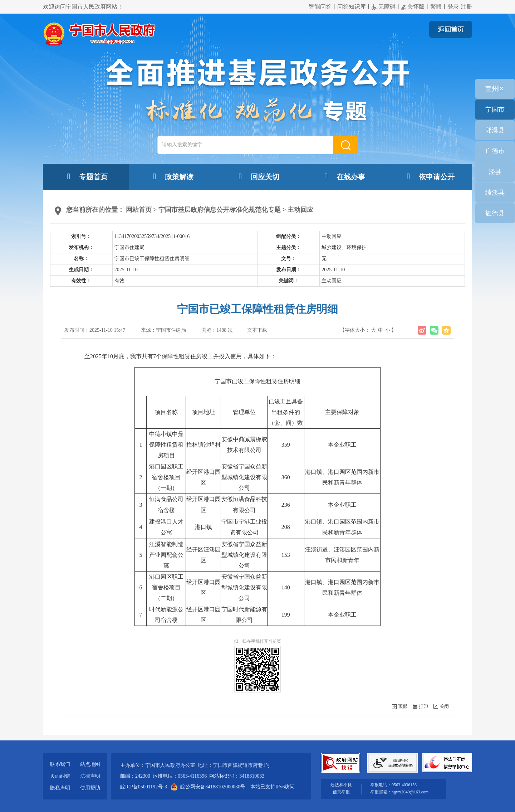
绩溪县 (495, 193)
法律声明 (90, 776)
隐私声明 (60, 788)
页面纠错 (60, 776)
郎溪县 (495, 130)
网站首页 (139, 210)
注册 (466, 7)
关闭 (444, 706)
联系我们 (60, 764)
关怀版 (413, 7)
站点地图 (90, 764)
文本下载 (257, 330)
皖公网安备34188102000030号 (209, 787)
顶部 (403, 706)
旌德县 (495, 213)
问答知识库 (352, 7)
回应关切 (257, 176)
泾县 (495, 172)
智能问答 (320, 7)
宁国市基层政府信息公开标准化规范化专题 (220, 210)
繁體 (436, 7)
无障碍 (384, 7)
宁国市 (495, 110)
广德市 (495, 151)
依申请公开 (429, 176)
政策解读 (172, 176)
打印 (423, 706)
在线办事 (343, 176)
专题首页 (86, 176)
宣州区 (495, 89)
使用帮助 (90, 788)
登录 (453, 7)
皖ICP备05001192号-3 (144, 787)
